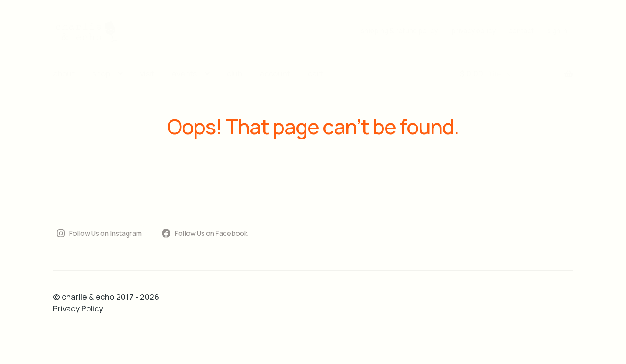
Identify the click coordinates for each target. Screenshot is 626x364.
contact (521, 30)
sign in (557, 30)
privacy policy (473, 30)
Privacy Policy (78, 308)
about (64, 73)
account (275, 73)
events (184, 73)
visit (147, 73)
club (235, 73)
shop (101, 73)
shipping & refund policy (399, 30)
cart (315, 73)
